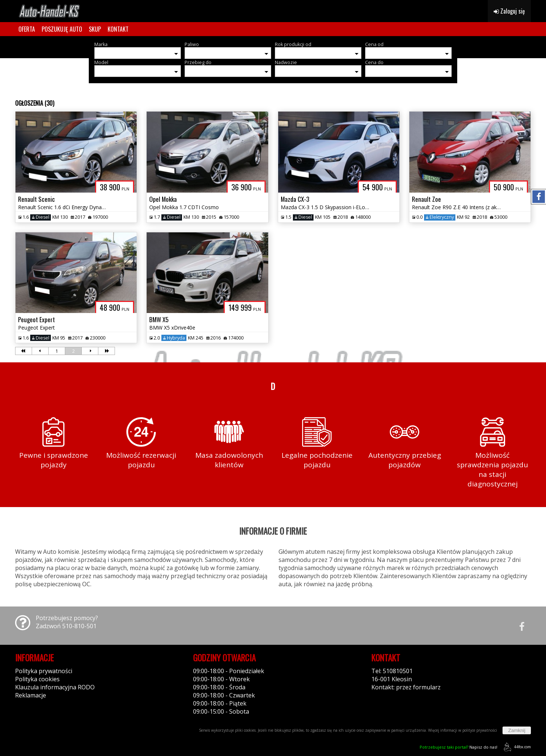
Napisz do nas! (458, 747)
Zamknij (517, 730)
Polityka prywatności (44, 671)
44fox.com (516, 747)
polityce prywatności (480, 730)
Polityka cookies (37, 679)
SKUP (95, 29)
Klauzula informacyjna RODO (55, 687)
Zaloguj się (509, 11)
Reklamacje (31, 695)
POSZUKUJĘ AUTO (62, 29)
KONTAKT (118, 29)
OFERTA (27, 29)
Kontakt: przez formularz (406, 687)
